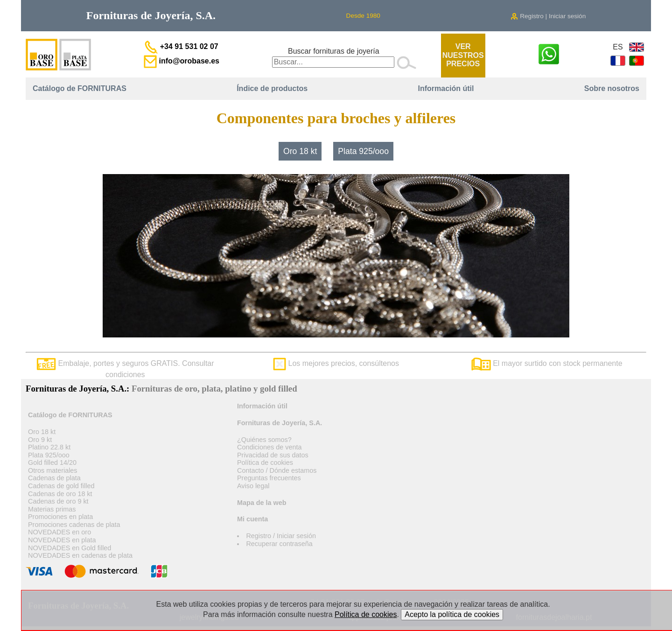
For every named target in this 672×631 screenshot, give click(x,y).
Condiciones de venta (269, 447)
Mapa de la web (262, 503)
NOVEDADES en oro (59, 532)
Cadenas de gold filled (61, 486)
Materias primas (52, 509)
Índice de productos (272, 88)
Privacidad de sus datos (273, 455)
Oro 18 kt (300, 151)
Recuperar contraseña (279, 544)
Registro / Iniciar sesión (281, 536)
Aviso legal (253, 486)
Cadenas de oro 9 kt (58, 501)
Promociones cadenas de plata (74, 525)
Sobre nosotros (612, 88)
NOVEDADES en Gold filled (70, 548)
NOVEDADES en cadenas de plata (80, 555)
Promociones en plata (60, 517)
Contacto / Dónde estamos (277, 470)
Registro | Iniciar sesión (548, 16)
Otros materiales (53, 470)
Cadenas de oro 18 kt (60, 494)
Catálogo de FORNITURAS (80, 88)
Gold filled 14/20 (52, 463)
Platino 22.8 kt (49, 447)
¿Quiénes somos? (264, 440)
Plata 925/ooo (363, 151)
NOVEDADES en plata (62, 540)
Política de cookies (265, 463)
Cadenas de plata (54, 478)
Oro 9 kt (40, 440)
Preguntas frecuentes (269, 478)
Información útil (446, 88)
